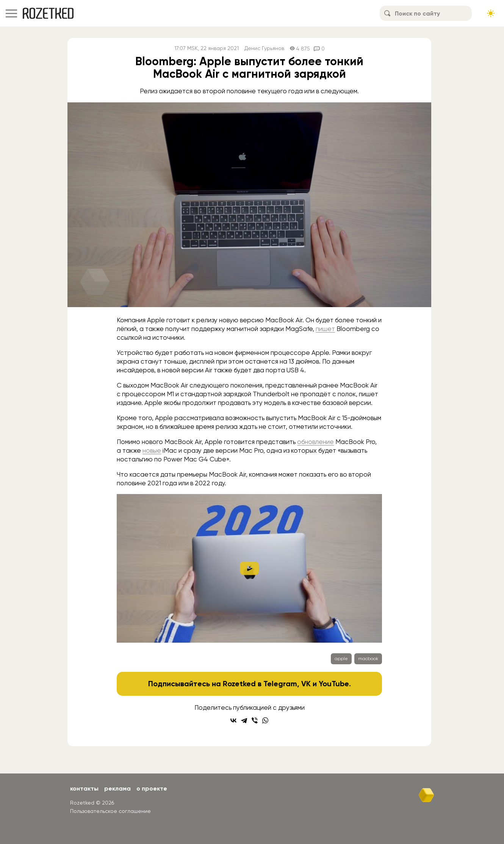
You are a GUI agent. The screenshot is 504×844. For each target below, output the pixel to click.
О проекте (152, 788)
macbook (368, 659)
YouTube (334, 684)
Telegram (280, 684)
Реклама (117, 788)
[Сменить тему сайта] (491, 13)
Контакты (84, 788)
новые (152, 450)
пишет (325, 329)
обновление (315, 442)
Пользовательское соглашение (110, 811)
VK (306, 684)
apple (341, 659)
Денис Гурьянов (264, 48)
